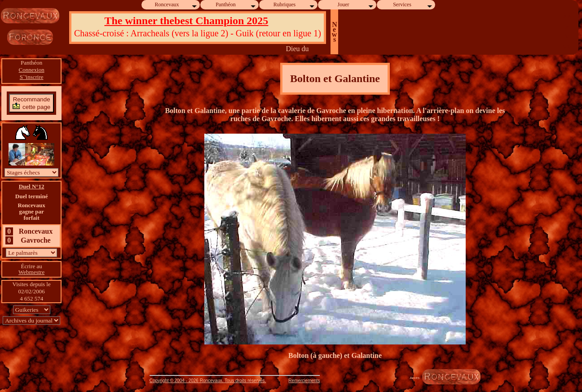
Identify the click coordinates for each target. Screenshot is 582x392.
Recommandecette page (31, 103)
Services (413, 5)
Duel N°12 (32, 186)
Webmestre (31, 272)
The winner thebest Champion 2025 (186, 21)
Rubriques (294, 5)
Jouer (356, 5)
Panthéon (236, 5)
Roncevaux (176, 5)
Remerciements (304, 381)
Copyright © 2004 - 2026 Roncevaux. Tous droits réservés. (208, 381)
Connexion (32, 70)
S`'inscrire (32, 77)
